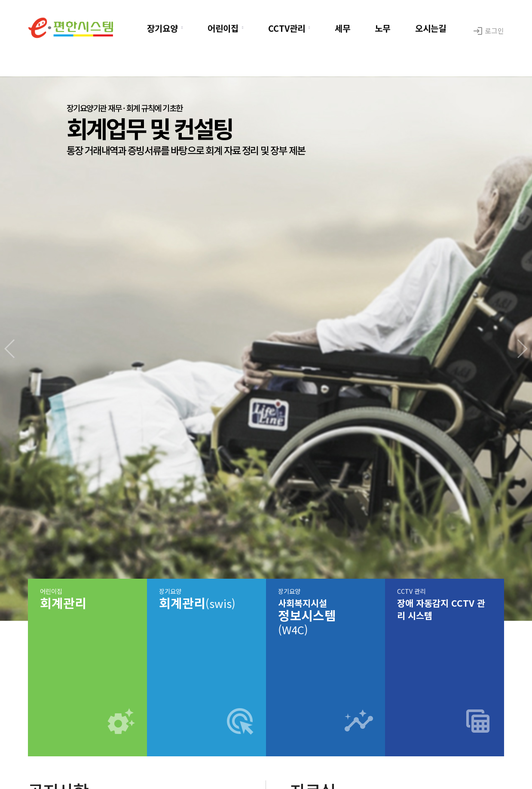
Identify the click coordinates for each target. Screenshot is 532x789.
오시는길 (431, 28)
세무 (342, 28)
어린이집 (223, 28)
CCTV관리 (287, 28)
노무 (382, 28)
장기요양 (162, 28)
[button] (522, 349)
